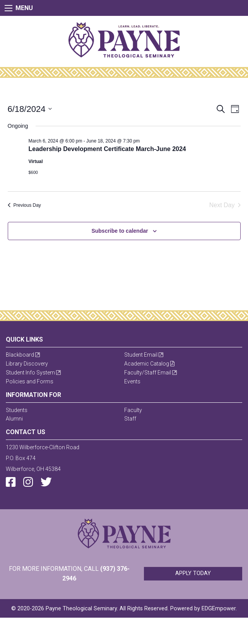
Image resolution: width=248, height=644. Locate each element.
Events (132, 381)
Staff (130, 419)
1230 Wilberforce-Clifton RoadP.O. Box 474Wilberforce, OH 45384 (43, 458)
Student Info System (33, 373)
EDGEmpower (219, 609)
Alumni (14, 419)
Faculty (133, 410)
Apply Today (193, 573)
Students (17, 410)
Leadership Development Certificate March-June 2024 (107, 149)
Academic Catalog (149, 364)
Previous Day (24, 205)
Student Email (144, 355)
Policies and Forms (30, 381)
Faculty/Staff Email (151, 373)
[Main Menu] (9, 8)
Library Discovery (27, 364)
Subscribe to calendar (120, 231)
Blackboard (23, 355)
